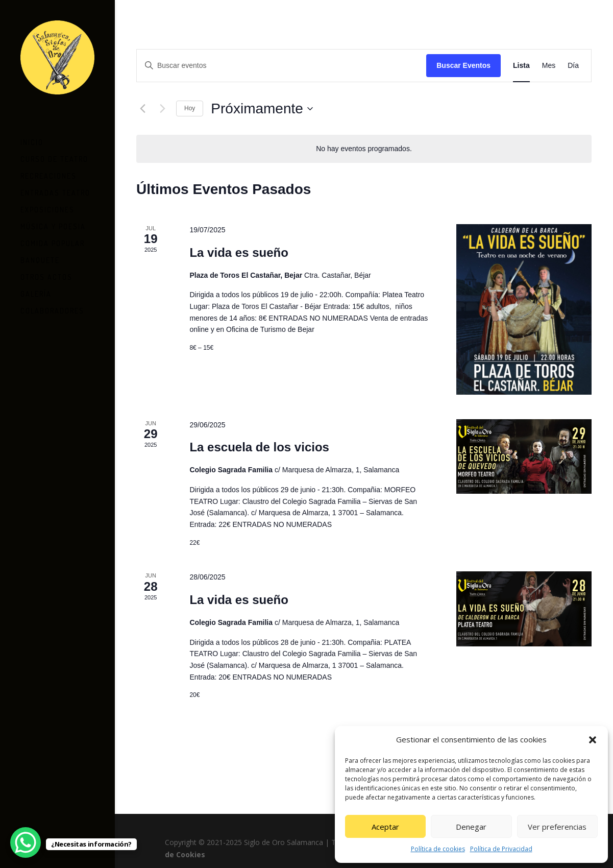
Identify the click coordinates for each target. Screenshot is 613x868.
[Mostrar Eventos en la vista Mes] (549, 66)
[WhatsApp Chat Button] (26, 842)
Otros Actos (46, 274)
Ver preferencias (557, 827)
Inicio (32, 139)
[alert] (364, 149)
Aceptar (385, 827)
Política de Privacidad (501, 849)
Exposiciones (47, 207)
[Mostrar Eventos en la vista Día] (573, 66)
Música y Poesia (53, 223)
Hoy (190, 108)
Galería (36, 291)
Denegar (471, 827)
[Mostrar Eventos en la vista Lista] (521, 66)
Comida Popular (53, 240)
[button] (593, 740)
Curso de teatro (54, 156)
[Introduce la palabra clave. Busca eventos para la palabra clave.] (281, 66)
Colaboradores (52, 308)
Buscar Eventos (463, 65)
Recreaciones (48, 173)
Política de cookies (438, 849)
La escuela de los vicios (259, 447)
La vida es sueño (239, 252)
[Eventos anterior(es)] (142, 109)
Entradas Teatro (55, 190)
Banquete (40, 257)
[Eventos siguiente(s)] (162, 109)
